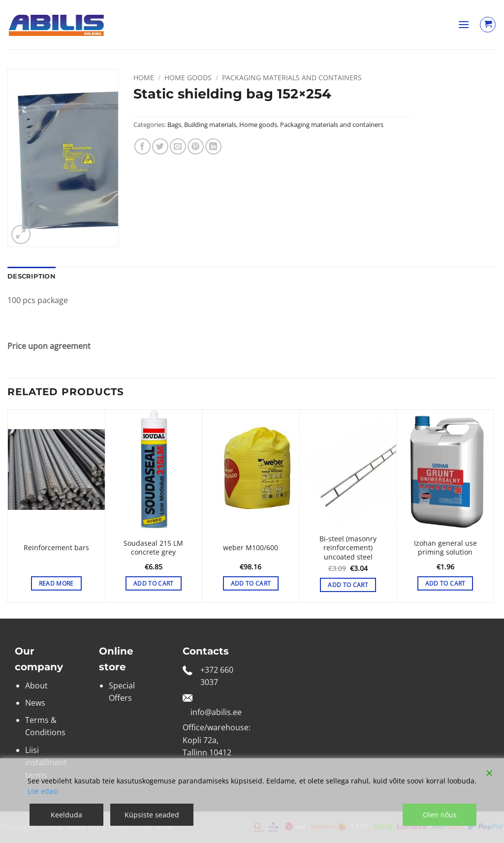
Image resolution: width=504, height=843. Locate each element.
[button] (464, 24)
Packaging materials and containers (292, 78)
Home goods (188, 78)
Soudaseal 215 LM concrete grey (153, 548)
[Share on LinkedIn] (213, 146)
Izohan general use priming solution (445, 548)
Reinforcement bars (56, 548)
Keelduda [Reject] (66, 815)
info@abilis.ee (216, 712)
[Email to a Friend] (178, 146)
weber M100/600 (251, 548)
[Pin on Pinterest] (196, 146)
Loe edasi (43, 791)
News (35, 703)
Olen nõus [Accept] (440, 815)
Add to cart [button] (154, 583)
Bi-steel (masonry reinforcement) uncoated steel (348, 548)
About (36, 686)
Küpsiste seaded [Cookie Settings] (152, 815)
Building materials (210, 125)
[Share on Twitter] (160, 146)
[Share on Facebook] (142, 146)
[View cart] (488, 25)
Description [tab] (31, 276)
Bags (174, 125)
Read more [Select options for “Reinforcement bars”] (56, 583)
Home (144, 78)
